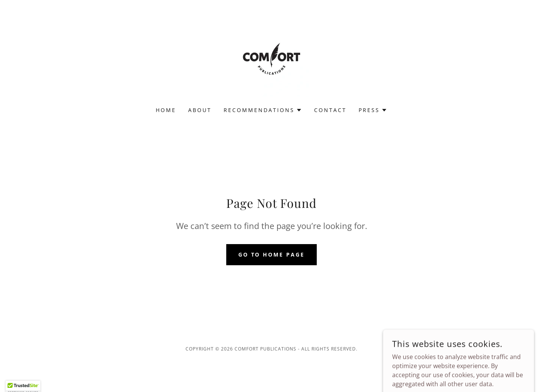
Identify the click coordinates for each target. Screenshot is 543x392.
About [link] (200, 110)
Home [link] (166, 110)
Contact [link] (330, 110)
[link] (271, 58)
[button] (263, 110)
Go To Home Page (272, 254)
